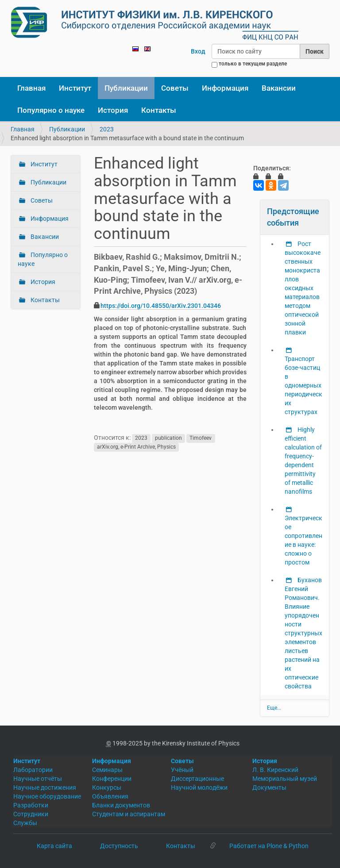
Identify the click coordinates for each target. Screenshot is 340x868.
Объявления (110, 796)
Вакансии (279, 88)
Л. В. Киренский (275, 770)
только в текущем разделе (253, 64)
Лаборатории (33, 770)
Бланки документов (121, 805)
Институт (75, 88)
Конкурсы (107, 787)
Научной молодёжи (199, 787)
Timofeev (201, 438)
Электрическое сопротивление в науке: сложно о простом (303, 540)
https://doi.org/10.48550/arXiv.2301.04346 (161, 306)
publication (168, 438)
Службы (25, 823)
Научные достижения (45, 787)
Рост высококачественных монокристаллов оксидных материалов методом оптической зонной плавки (303, 288)
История (113, 110)
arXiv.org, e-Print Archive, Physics (136, 447)
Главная (31, 88)
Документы (269, 787)
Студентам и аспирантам (129, 814)
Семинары (107, 770)
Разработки (31, 805)
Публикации (126, 88)
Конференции (112, 779)
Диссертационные (197, 779)
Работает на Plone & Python (269, 846)
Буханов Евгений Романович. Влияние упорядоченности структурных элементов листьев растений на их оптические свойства (303, 633)
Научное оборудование (47, 796)
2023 (107, 129)
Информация (225, 88)
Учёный (182, 770)
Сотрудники (31, 814)
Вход (198, 51)
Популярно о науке (51, 110)
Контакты (159, 110)
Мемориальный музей (285, 779)
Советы (175, 88)
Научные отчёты (38, 779)
